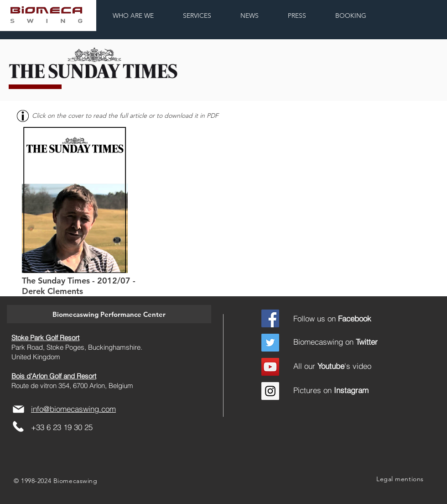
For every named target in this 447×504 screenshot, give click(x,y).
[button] (109, 314)
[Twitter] (270, 343)
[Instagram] (270, 391)
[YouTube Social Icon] (270, 367)
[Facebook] (270, 318)
